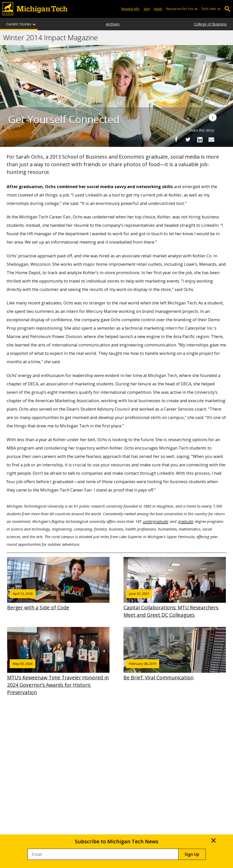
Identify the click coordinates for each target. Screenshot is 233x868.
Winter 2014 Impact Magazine (51, 38)
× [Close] (214, 840)
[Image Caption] (213, 117)
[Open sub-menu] (196, 9)
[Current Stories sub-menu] (34, 24)
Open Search (227, 9)
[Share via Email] (211, 139)
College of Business (210, 24)
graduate (186, 521)
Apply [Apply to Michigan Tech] (158, 9)
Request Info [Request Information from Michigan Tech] (130, 9)
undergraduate (156, 521)
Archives (113, 24)
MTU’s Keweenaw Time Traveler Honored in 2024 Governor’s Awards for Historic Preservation (58, 661)
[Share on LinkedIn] (200, 139)
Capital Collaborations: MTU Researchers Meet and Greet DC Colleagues (175, 588)
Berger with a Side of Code (58, 584)
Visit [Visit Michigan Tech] (147, 9)
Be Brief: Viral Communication (175, 654)
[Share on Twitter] (188, 139)
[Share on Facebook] (176, 139)
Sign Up (192, 854)
